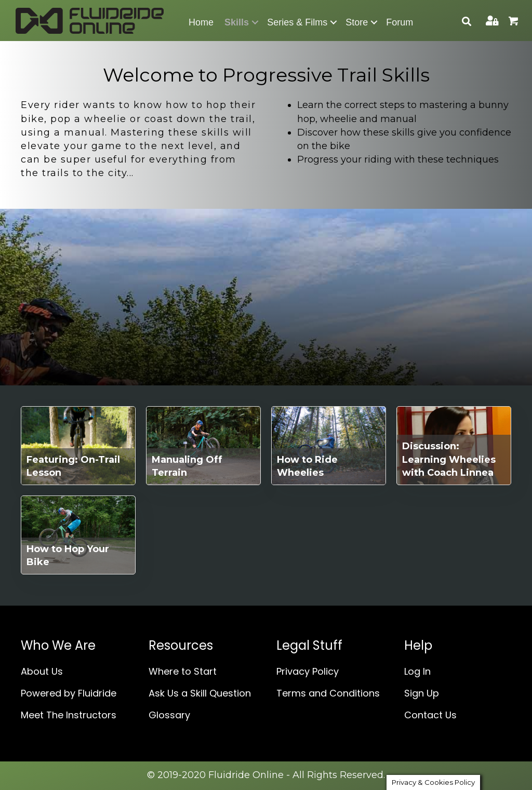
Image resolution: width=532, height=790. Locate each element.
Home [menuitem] (201, 22)
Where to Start (183, 671)
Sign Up (422, 693)
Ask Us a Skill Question (200, 693)
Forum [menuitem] (400, 22)
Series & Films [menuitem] (297, 22)
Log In (417, 671)
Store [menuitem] (357, 22)
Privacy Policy (308, 671)
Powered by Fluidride (69, 693)
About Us (42, 671)
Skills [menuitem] (237, 22)
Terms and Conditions (328, 693)
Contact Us (430, 715)
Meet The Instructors (69, 715)
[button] (255, 22)
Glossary (169, 715)
